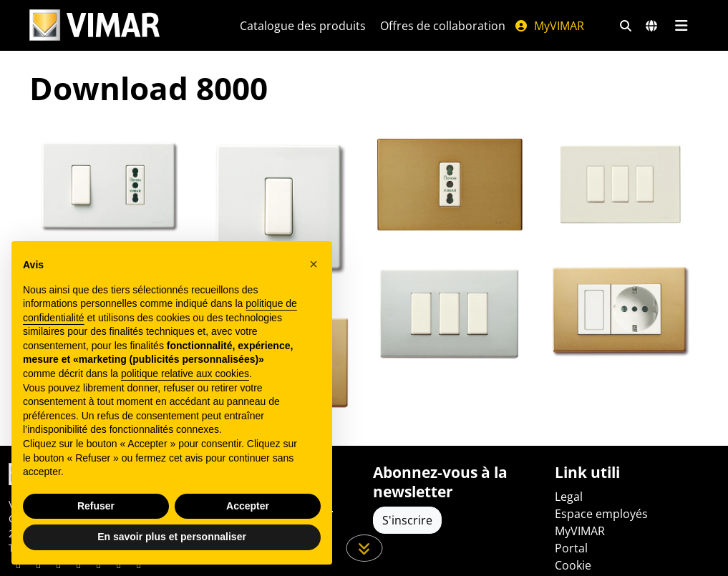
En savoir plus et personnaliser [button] (172, 537)
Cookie (573, 565)
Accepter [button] (248, 506)
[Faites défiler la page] (364, 548)
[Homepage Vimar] (117, 25)
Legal (569, 497)
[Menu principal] (682, 26)
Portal (571, 548)
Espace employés (601, 514)
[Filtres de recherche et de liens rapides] (626, 26)
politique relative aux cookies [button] (185, 374)
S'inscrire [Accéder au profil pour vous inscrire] (407, 520)
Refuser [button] (96, 506)
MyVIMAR (549, 26)
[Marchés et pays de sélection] (651, 26)
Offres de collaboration (443, 26)
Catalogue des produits (303, 26)
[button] (314, 264)
